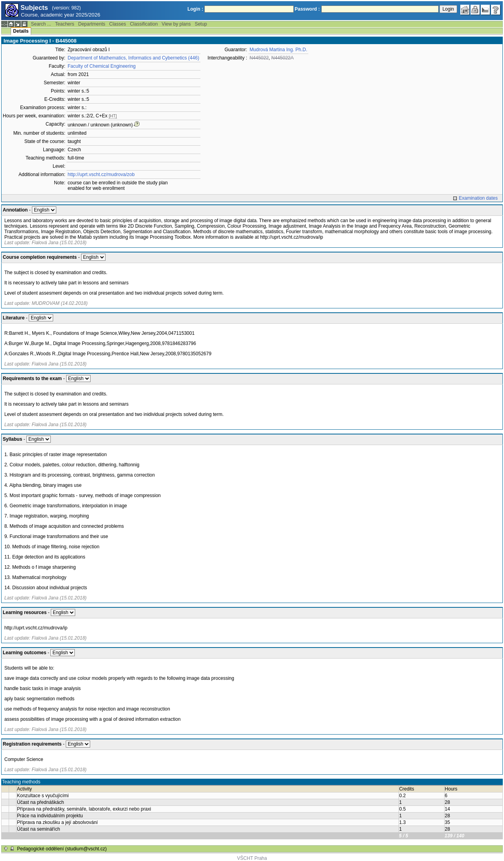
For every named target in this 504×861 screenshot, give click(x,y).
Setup (201, 24)
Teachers (65, 24)
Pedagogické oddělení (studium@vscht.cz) (62, 849)
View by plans (176, 24)
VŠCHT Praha (252, 858)
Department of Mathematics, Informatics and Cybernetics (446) (133, 58)
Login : (195, 9)
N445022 (259, 58)
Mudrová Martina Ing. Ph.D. (279, 50)
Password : (307, 9)
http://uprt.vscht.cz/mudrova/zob (101, 174)
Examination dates (478, 198)
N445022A (283, 58)
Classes (118, 24)
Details (21, 31)
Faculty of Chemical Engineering (102, 66)
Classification (144, 24)
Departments (92, 24)
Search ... (41, 24)
